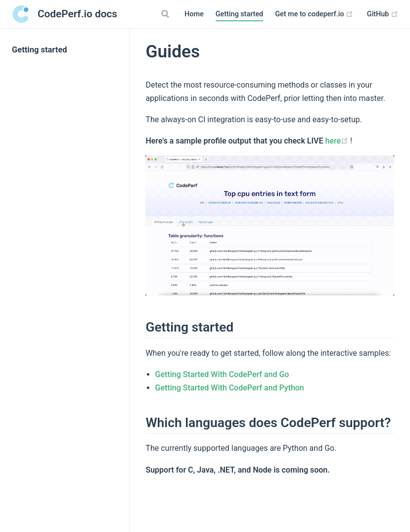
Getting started (240, 14)
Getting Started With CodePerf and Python (230, 388)
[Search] (166, 14)
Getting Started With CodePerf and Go (222, 374)
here (338, 141)
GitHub (383, 14)
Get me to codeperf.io (314, 14)
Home (194, 14)
